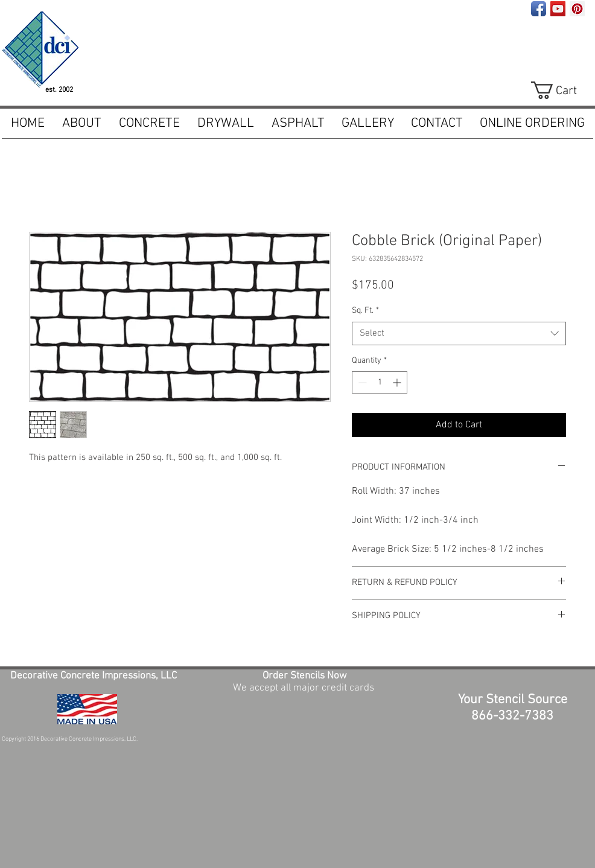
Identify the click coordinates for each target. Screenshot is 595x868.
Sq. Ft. (365, 311)
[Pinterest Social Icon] (577, 9)
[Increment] (398, 382)
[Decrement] (361, 382)
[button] (149, 124)
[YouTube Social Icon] (558, 9)
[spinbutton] (380, 382)
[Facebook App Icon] (539, 9)
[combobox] (459, 333)
